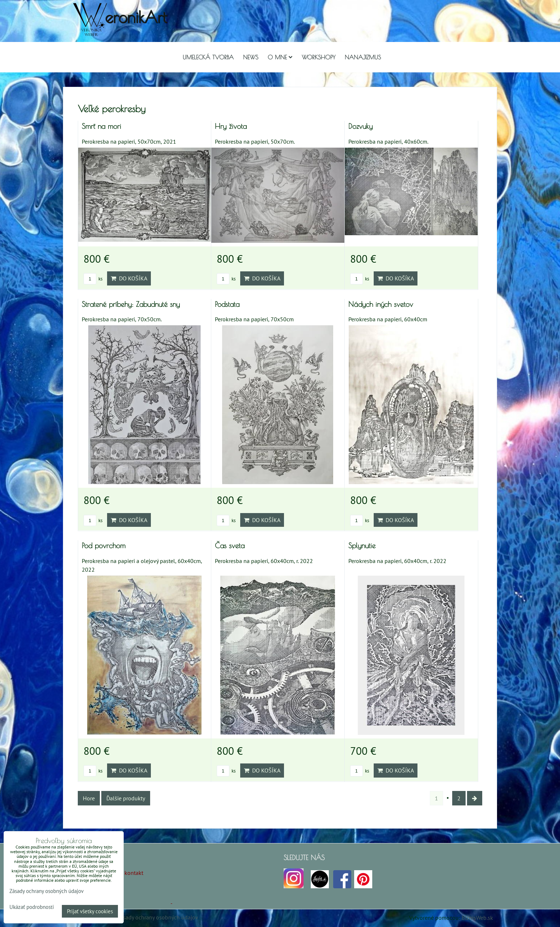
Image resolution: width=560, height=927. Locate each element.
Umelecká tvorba (208, 57)
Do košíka (129, 278)
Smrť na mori (101, 126)
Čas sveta (230, 545)
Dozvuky (360, 126)
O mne (280, 57)
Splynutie (362, 545)
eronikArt (136, 17)
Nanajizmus (363, 57)
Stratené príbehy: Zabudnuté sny (131, 304)
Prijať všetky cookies (90, 911)
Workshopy (319, 57)
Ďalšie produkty (126, 798)
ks (93, 279)
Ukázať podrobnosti (32, 907)
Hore (89, 798)
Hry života (231, 126)
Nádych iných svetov (381, 304)
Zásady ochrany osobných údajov (158, 917)
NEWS (251, 57)
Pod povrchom (104, 545)
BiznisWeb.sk (477, 918)
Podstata (227, 304)
